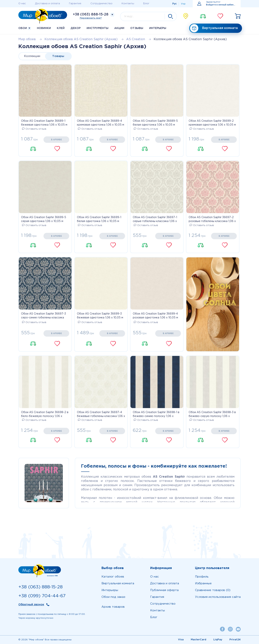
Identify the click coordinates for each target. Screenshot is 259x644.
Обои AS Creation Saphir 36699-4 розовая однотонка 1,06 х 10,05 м (155, 316)
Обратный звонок (31, 605)
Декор (76, 28)
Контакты (128, 4)
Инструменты (98, 28)
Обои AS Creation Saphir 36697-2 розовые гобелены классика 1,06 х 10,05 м (212, 220)
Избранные (203, 583)
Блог (146, 4)
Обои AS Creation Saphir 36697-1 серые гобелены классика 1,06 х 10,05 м (155, 220)
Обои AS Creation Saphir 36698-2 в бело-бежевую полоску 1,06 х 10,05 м (45, 415)
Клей (61, 28)
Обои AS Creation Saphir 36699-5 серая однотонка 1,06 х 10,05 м (44, 219)
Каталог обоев (113, 577)
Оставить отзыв (34, 129)
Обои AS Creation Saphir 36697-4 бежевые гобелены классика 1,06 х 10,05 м (101, 415)
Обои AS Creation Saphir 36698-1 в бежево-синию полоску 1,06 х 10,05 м (156, 415)
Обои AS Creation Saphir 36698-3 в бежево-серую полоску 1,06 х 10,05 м (212, 415)
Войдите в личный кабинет (221, 5)
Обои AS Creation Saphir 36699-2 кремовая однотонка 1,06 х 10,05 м (212, 123)
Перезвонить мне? (91, 18)
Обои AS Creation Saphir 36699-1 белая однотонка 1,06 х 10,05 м (99, 219)
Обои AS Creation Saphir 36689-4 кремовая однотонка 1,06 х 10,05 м (101, 123)
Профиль (202, 577)
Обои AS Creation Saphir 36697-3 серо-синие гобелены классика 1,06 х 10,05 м (43, 316)
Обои (25, 28)
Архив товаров (113, 607)
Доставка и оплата (47, 4)
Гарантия (75, 4)
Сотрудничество (101, 4)
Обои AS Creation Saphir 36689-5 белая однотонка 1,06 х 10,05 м (155, 123)
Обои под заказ (113, 597)
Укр (183, 4)
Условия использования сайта (218, 597)
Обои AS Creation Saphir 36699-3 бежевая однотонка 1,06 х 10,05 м (100, 316)
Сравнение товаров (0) (213, 590)
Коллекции (32, 56)
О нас (22, 4)
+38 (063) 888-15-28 (91, 14)
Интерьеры (158, 28)
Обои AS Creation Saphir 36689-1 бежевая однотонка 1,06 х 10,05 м (44, 123)
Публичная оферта (164, 590)
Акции (119, 28)
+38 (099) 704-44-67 (42, 596)
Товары (58, 56)
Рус (175, 4)
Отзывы (137, 28)
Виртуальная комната (214, 28)
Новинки (44, 28)
